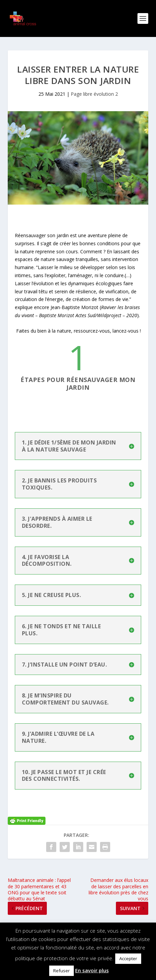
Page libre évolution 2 (94, 94)
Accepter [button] (128, 958)
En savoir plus (92, 970)
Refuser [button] (61, 971)
